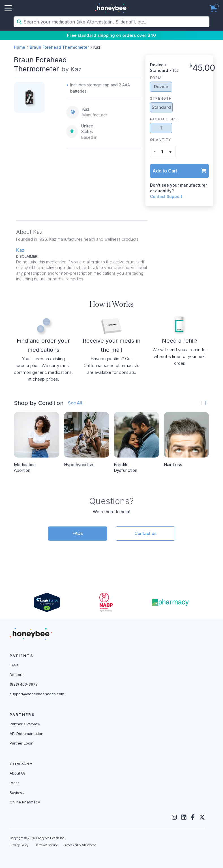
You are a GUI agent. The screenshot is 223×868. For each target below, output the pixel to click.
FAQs (78, 533)
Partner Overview (25, 724)
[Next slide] (206, 403)
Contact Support (166, 196)
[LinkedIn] (184, 817)
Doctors (17, 675)
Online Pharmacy (25, 802)
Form (156, 78)
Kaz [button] (20, 250)
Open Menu (8, 8)
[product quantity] (162, 151)
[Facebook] (193, 817)
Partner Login (22, 743)
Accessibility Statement (80, 845)
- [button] (155, 152)
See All (75, 403)
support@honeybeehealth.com (37, 694)
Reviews (17, 792)
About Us (18, 773)
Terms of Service (47, 845)
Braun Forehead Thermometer (59, 47)
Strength (161, 98)
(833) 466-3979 (24, 684)
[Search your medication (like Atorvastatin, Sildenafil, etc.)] (116, 22)
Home (20, 47)
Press (15, 783)
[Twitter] (202, 817)
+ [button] (170, 152)
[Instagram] (174, 817)
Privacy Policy (19, 845)
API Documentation (26, 733)
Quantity (161, 140)
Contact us (145, 533)
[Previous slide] (201, 403)
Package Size (164, 119)
